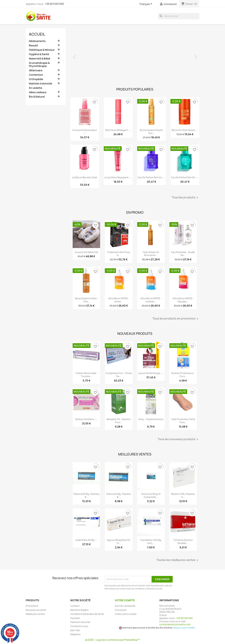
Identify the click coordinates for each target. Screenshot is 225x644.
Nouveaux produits (36, 610)
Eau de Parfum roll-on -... (151, 177)
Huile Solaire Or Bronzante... (151, 254)
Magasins (75, 634)
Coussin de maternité (86, 252)
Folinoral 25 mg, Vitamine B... (86, 495)
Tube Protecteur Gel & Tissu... (183, 421)
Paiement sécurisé (80, 622)
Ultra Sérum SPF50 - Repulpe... (183, 300)
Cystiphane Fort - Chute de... (119, 375)
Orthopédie (36, 79)
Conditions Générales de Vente (87, 614)
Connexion (121, 610)
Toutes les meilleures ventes (178, 560)
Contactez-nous (79, 626)
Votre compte (125, 600)
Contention (36, 75)
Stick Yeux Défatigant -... (118, 130)
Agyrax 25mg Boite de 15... (119, 542)
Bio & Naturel (37, 97)
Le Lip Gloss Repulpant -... (118, 177)
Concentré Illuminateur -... (85, 132)
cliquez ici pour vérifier (184, 628)
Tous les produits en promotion (176, 319)
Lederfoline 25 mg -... (86, 540)
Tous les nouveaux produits (178, 439)
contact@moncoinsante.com (175, 624)
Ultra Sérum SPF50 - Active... (119, 300)
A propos (75, 618)
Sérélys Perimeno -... (86, 419)
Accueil (37, 34)
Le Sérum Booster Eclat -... (85, 179)
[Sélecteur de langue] (146, 4)
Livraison (75, 606)
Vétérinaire (36, 70)
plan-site (75, 630)
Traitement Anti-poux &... (119, 254)
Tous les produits (185, 198)
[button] (80, 55)
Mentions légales (79, 610)
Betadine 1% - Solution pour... (119, 421)
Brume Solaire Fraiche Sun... (151, 132)
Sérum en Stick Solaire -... (185, 130)
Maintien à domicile (41, 84)
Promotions (32, 606)
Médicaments (37, 41)
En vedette (36, 88)
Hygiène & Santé (39, 54)
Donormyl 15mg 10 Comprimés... (151, 495)
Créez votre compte (126, 614)
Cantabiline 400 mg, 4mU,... (151, 542)
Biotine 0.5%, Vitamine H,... (183, 495)
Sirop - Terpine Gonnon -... (151, 421)
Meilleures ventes (35, 614)
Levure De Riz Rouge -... (151, 373)
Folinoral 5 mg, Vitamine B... (119, 495)
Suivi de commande (125, 606)
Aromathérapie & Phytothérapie (39, 65)
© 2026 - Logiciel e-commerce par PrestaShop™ (113, 640)
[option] (135, 55)
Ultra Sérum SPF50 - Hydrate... (151, 300)
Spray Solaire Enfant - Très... (86, 300)
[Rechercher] (179, 16)
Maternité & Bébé (40, 59)
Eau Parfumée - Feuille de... (183, 254)
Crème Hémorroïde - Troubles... (86, 375)
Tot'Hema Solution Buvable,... (183, 542)
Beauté (33, 45)
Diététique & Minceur (42, 50)
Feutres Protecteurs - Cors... (183, 375)
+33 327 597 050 (54, 4)
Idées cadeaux (38, 92)
